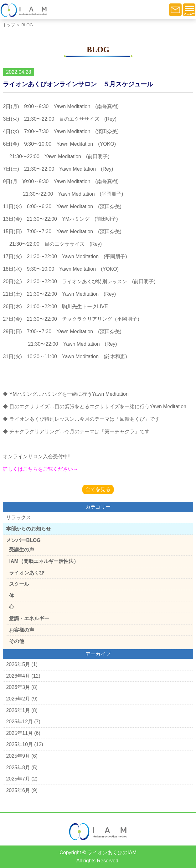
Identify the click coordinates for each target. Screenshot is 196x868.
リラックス (18, 517)
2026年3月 (18, 687)
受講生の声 (22, 550)
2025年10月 (19, 744)
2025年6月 (18, 790)
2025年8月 (18, 768)
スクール (19, 584)
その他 (17, 641)
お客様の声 (22, 630)
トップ (9, 25)
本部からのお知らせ (28, 529)
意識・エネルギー (29, 618)
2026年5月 (18, 664)
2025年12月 (19, 722)
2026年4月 (18, 676)
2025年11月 (19, 733)
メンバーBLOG (23, 540)
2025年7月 (18, 779)
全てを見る (98, 489)
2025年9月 (18, 756)
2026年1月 (18, 710)
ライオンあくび (27, 573)
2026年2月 (18, 699)
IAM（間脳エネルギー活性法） (44, 561)
